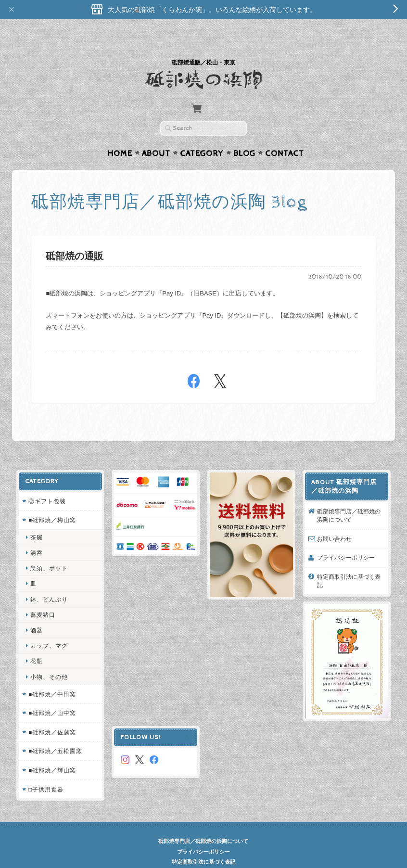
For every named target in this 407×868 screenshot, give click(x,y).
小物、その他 (49, 658)
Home (120, 135)
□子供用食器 (45, 771)
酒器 (36, 611)
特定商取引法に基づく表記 (349, 562)
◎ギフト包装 (47, 482)
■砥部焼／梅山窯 (52, 501)
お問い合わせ (335, 520)
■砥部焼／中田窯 (52, 675)
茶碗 (36, 518)
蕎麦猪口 (42, 596)
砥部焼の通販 (75, 238)
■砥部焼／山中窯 (52, 695)
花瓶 (36, 643)
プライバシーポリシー (346, 539)
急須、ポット (49, 549)
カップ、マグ (49, 627)
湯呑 (36, 534)
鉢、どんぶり (49, 581)
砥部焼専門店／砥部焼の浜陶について (349, 497)
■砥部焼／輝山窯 (52, 751)
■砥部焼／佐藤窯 (52, 713)
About (156, 135)
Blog (244, 135)
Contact (285, 135)
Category (202, 135)
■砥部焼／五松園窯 (55, 733)
